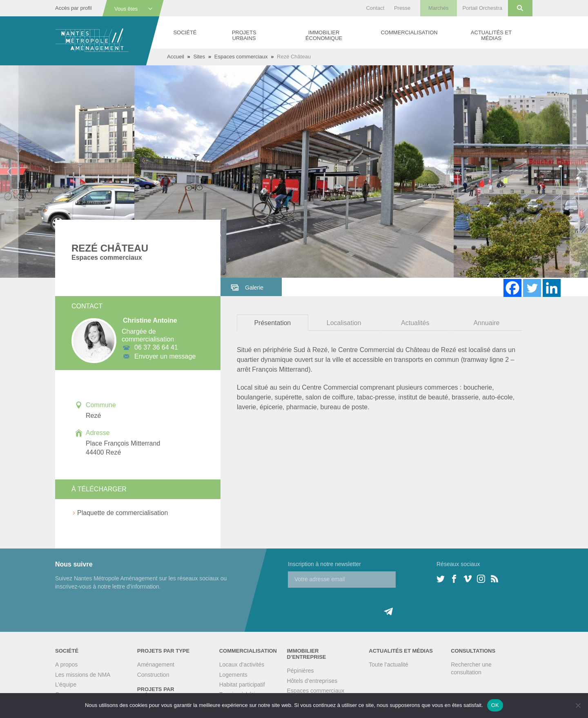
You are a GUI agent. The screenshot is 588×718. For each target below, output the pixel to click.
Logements (233, 675)
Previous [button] (9, 172)
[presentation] (350, 604)
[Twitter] (532, 288)
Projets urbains (244, 35)
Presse (402, 8)
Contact (375, 8)
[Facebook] (512, 288)
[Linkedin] (552, 288)
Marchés (439, 8)
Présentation (272, 323)
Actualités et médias (491, 35)
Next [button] (579, 172)
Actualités (415, 323)
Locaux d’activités (242, 664)
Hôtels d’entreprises (312, 681)
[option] (294, 172)
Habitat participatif (242, 685)
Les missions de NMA (83, 675)
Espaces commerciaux (241, 57)
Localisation (344, 323)
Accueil (176, 57)
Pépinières (300, 671)
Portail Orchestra (482, 8)
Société (185, 32)
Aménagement (156, 664)
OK (495, 705)
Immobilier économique (324, 35)
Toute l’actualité (389, 664)
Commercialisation (409, 32)
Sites (199, 57)
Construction (153, 675)
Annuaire (486, 323)
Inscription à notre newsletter (324, 564)
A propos (66, 664)
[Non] (578, 705)
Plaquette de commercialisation (122, 513)
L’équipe (66, 685)
